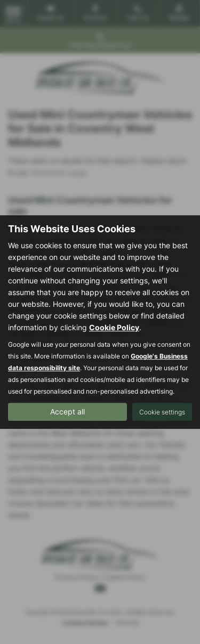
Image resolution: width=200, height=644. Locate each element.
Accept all (67, 411)
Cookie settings (162, 412)
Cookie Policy (114, 327)
